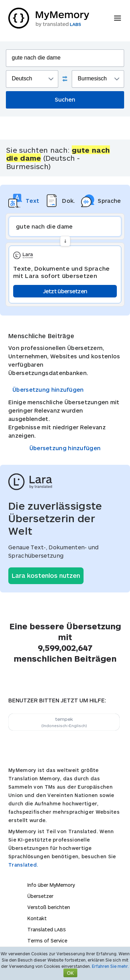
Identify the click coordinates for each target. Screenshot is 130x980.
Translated (47, 929)
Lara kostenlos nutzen (46, 575)
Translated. (23, 865)
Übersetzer (40, 896)
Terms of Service (47, 941)
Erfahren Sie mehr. (110, 966)
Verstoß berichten (49, 907)
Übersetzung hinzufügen (48, 389)
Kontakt (37, 918)
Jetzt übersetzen (65, 291)
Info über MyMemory (51, 885)
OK (70, 973)
